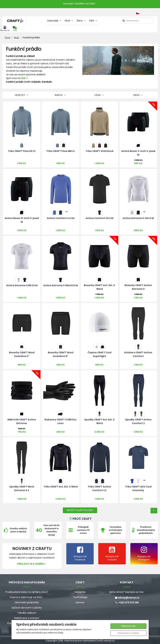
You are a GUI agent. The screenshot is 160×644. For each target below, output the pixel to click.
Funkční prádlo (31, 38)
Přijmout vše (128, 626)
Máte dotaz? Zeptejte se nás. (127, 592)
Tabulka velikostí (27, 613)
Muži (17, 38)
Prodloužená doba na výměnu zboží (27, 592)
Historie (80, 602)
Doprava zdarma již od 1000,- (27, 597)
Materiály (80, 592)
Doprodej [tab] (55, 21)
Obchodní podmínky (27, 602)
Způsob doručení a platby (27, 608)
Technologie (80, 597)
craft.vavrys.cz (106, 641)
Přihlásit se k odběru (32, 564)
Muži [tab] (69, 21)
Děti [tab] (93, 21)
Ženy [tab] (81, 21)
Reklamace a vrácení (27, 618)
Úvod (7, 38)
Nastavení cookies (128, 633)
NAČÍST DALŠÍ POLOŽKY (80, 510)
